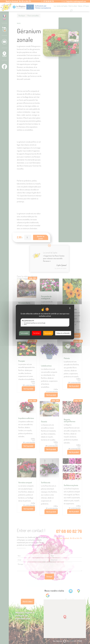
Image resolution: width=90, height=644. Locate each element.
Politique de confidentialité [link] (63, 333)
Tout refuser (36, 333)
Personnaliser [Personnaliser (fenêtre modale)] (48, 333)
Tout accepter (24, 333)
